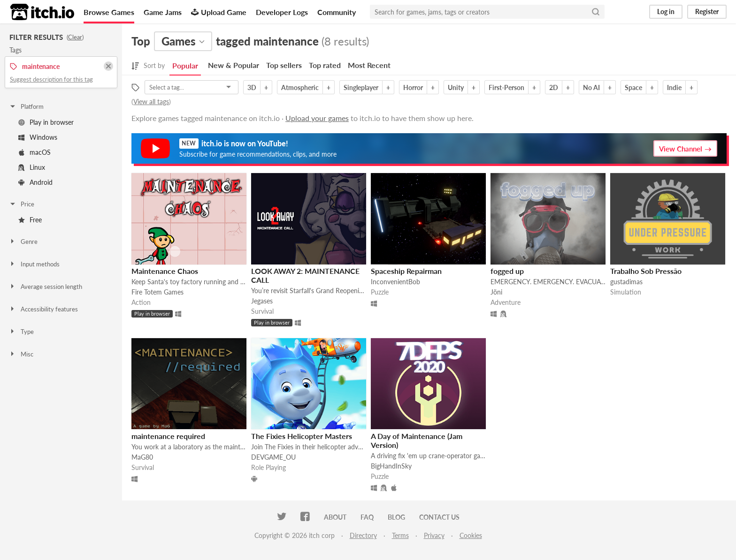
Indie (674, 87)
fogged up (507, 271)
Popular (185, 65)
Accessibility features (43, 309)
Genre (23, 242)
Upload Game (219, 12)
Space (633, 87)
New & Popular (234, 65)
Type (21, 332)
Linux (32, 167)
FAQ (367, 517)
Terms (400, 535)
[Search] (596, 12)
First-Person (506, 87)
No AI (591, 87)
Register (707, 11)
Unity (456, 87)
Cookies (471, 535)
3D (252, 87)
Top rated (325, 65)
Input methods (34, 264)
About (335, 517)
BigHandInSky (391, 466)
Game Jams (163, 12)
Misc (21, 354)
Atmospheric (300, 87)
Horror (413, 87)
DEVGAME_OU (273, 457)
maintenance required (168, 436)
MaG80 (142, 457)
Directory (363, 535)
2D (554, 87)
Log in (666, 11)
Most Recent (369, 65)
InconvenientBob (395, 282)
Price (22, 204)
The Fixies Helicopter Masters (302, 436)
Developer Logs (282, 12)
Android (35, 182)
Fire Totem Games (157, 292)
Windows (38, 137)
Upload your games (317, 118)
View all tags (151, 102)
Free (30, 220)
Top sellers (284, 65)
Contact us (439, 517)
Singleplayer (361, 87)
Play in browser (46, 122)
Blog (396, 517)
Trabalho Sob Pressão (646, 271)
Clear (75, 37)
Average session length (46, 287)
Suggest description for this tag (51, 79)
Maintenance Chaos (165, 271)
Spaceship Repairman (406, 271)
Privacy (434, 535)
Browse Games (109, 12)
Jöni (496, 292)
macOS (34, 152)
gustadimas (626, 282)
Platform (26, 106)
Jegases (262, 301)
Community (337, 12)
